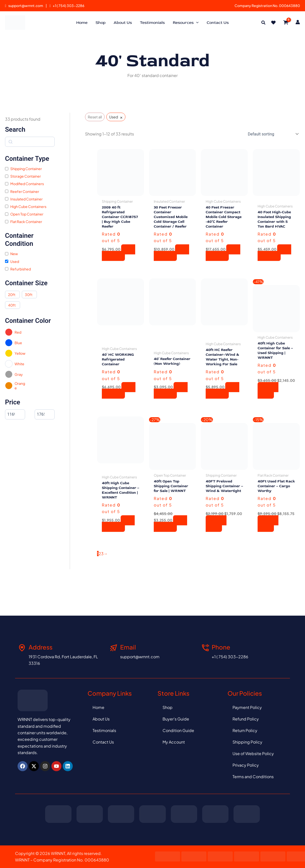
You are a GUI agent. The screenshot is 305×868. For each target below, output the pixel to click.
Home (98, 707)
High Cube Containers (28, 206)
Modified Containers (27, 184)
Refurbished (21, 269)
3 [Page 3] (102, 573)
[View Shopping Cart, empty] (286, 23)
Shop (168, 707)
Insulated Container (26, 199)
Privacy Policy (246, 765)
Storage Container (26, 176)
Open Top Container (27, 214)
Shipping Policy (247, 742)
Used (15, 261)
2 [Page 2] (100, 573)
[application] (196, 23)
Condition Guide (178, 730)
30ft (29, 295)
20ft (12, 295)
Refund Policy (246, 719)
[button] (264, 23)
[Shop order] (272, 134)
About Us (101, 719)
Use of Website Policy (253, 753)
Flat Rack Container (26, 222)
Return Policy (245, 730)
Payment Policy (247, 707)
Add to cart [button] (119, 261)
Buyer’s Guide (176, 719)
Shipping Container (26, 169)
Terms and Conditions (253, 777)
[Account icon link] (298, 22)
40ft (12, 305)
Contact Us (103, 742)
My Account (174, 742)
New (14, 254)
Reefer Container (25, 191)
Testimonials (104, 730)
